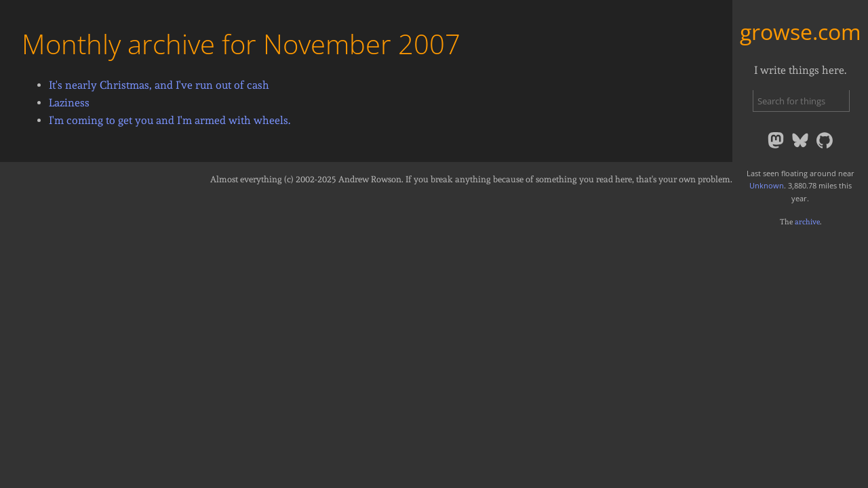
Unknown (767, 185)
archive (807, 222)
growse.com (801, 32)
